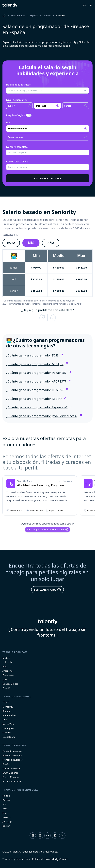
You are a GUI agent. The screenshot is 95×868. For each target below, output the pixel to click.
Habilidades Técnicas (18, 85)
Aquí (79, 304)
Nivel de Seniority (17, 100)
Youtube (48, 835)
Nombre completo (17, 147)
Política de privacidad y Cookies (50, 859)
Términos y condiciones (16, 859)
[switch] (29, 115)
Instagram (40, 835)
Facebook (55, 835)
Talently (10, 5)
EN (85, 5)
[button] (48, 91)
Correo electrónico (17, 161)
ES (91, 5)
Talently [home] (47, 622)
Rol (8, 122)
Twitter (62, 835)
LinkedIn (33, 835)
